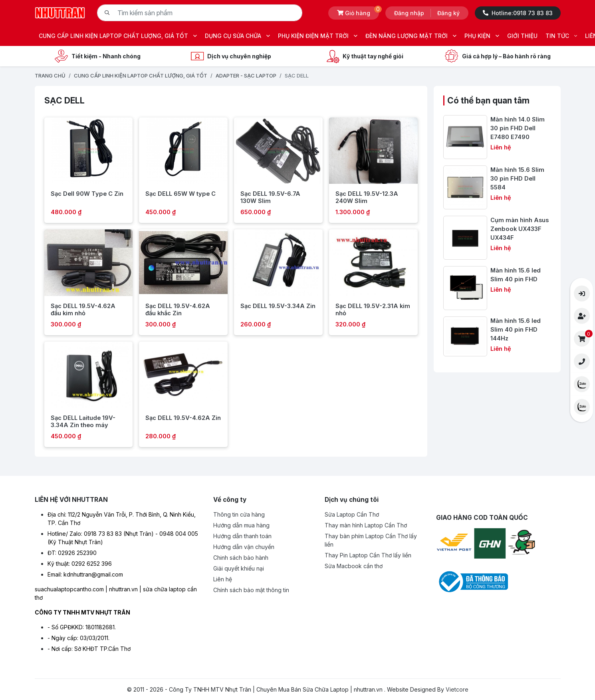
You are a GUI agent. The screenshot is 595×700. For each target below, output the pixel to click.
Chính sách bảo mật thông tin (251, 590)
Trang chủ (50, 76)
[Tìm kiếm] (107, 13)
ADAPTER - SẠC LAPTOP (246, 76)
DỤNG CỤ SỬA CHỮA (237, 36)
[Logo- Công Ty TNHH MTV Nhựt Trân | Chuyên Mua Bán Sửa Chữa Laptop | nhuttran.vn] (60, 12)
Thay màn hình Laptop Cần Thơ (366, 525)
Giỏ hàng (358, 11)
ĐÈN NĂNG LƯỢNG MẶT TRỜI (411, 36)
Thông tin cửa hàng (239, 514)
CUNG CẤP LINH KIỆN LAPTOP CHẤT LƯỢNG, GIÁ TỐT (118, 36)
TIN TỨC (561, 36)
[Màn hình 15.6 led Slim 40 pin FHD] (497, 288)
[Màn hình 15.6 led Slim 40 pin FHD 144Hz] (497, 337)
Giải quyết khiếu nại (239, 568)
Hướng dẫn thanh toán (242, 536)
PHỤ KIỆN (482, 36)
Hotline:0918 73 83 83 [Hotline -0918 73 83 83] (518, 13)
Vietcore (457, 689)
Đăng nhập (409, 13)
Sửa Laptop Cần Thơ (352, 514)
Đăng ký (448, 13)
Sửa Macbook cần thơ (354, 566)
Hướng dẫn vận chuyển (244, 547)
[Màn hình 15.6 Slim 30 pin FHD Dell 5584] (497, 187)
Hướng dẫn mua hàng (241, 525)
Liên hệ (223, 579)
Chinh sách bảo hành (241, 558)
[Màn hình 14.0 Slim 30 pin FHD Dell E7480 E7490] (497, 137)
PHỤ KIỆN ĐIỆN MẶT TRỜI (318, 36)
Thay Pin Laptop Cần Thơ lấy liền (368, 555)
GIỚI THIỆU (522, 36)
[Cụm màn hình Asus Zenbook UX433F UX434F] (497, 238)
